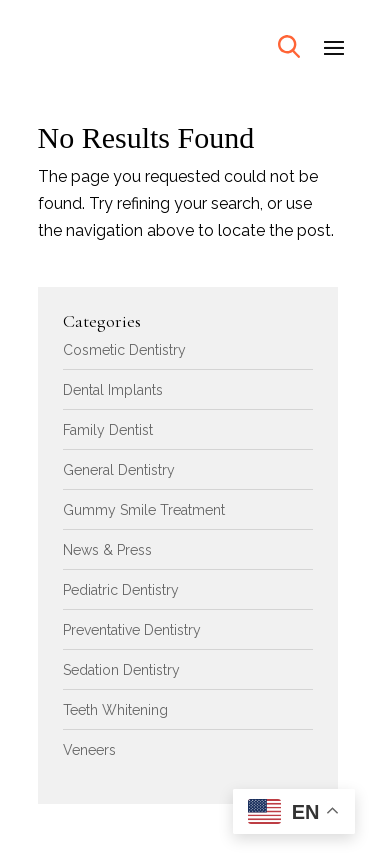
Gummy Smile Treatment (144, 510)
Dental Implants (113, 390)
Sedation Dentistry (121, 670)
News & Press (107, 550)
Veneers (89, 750)
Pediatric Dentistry (121, 590)
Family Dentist (108, 430)
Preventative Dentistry (132, 630)
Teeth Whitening (115, 710)
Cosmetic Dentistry (124, 350)
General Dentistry (119, 470)
